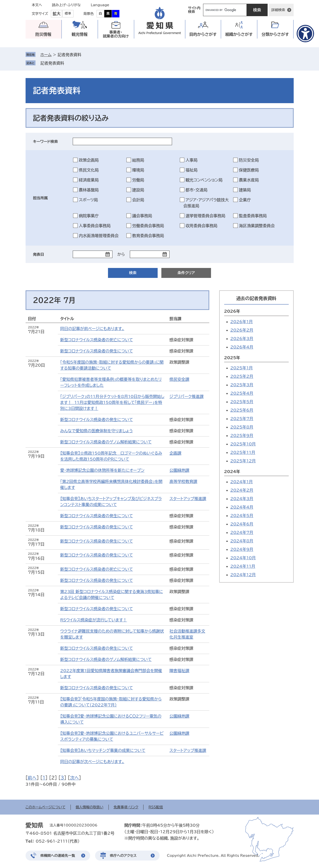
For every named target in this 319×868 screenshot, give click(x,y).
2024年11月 (243, 566)
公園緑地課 (179, 470)
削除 (68, 63)
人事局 (192, 160)
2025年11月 (243, 452)
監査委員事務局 (253, 216)
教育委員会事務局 (148, 236)
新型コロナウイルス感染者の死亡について (97, 340)
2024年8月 (242, 541)
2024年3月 (242, 499)
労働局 (138, 180)
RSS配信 (156, 807)
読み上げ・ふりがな (66, 5)
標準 (68, 14)
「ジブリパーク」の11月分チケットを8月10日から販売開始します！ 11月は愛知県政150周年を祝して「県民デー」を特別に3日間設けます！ (112, 402)
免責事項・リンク (126, 807)
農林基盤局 (89, 190)
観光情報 (80, 34)
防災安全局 (249, 160)
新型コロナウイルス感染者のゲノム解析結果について (106, 442)
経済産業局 (89, 180)
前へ (32, 778)
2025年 (232, 358)
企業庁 (245, 200)
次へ (74, 778)
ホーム (46, 55)
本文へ (37, 5)
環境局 (138, 170)
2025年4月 (242, 393)
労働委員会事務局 (148, 226)
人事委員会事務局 (95, 226)
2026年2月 (242, 330)
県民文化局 (89, 170)
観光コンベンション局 (204, 180)
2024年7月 (242, 532)
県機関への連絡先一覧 (58, 856)
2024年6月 (242, 524)
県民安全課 (179, 379)
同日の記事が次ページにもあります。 (92, 762)
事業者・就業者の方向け (116, 34)
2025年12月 (243, 461)
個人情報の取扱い (90, 807)
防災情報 (43, 34)
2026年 (232, 311)
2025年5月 (242, 402)
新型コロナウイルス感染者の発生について (97, 351)
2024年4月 (242, 507)
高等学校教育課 (183, 481)
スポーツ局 (89, 200)
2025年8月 (242, 427)
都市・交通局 (197, 190)
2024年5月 (242, 516)
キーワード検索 (46, 142)
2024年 (232, 472)
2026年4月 (242, 347)
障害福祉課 (179, 671)
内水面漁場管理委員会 (99, 236)
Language (100, 5)
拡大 (57, 14)
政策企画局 (89, 160)
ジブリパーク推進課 (187, 396)
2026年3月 (242, 339)
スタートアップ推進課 (188, 499)
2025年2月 (242, 376)
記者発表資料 (52, 63)
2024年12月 (243, 575)
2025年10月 (243, 444)
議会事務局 (142, 216)
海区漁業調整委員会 (257, 226)
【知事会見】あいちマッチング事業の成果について (103, 750)
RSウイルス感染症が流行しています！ (94, 620)
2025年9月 (242, 435)
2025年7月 (242, 419)
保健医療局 (249, 170)
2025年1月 (242, 368)
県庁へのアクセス (123, 856)
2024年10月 (243, 558)
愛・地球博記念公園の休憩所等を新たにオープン (102, 470)
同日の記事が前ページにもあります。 (92, 329)
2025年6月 (242, 410)
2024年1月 (242, 482)
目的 (203, 34)
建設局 (138, 190)
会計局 (138, 200)
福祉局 (192, 170)
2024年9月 (242, 549)
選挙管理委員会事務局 (206, 216)
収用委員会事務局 (202, 226)
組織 (239, 34)
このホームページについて (46, 807)
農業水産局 (249, 180)
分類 (275, 34)
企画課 (176, 453)
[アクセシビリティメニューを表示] (305, 34)
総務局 (138, 160)
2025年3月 (242, 385)
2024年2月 (242, 490)
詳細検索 (278, 10)
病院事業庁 (89, 216)
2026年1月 (242, 322)
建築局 (245, 190)
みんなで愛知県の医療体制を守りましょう (97, 431)
